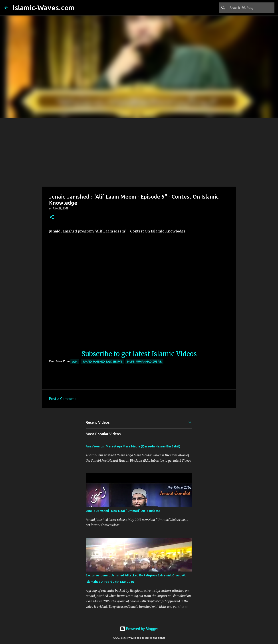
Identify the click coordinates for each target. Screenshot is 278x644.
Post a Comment (63, 399)
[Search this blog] (251, 8)
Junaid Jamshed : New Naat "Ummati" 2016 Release (123, 511)
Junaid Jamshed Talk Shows (102, 362)
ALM (75, 362)
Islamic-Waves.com (44, 8)
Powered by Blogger (139, 629)
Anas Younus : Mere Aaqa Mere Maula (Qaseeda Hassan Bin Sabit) (133, 446)
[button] (52, 218)
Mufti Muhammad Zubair (144, 362)
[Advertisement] (139, 152)
